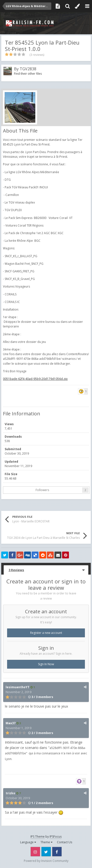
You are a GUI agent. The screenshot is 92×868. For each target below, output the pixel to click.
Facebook (57, 852)
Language (28, 842)
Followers (42, 490)
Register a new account (46, 633)
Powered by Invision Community (46, 861)
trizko (10, 793)
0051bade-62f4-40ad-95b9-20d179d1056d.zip (35, 379)
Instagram (35, 852)
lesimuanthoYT (18, 687)
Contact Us (65, 842)
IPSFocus (56, 837)
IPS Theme (38, 837)
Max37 (11, 723)
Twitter (46, 852)
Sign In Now (46, 664)
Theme (46, 842)
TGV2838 (28, 69)
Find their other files (28, 74)
